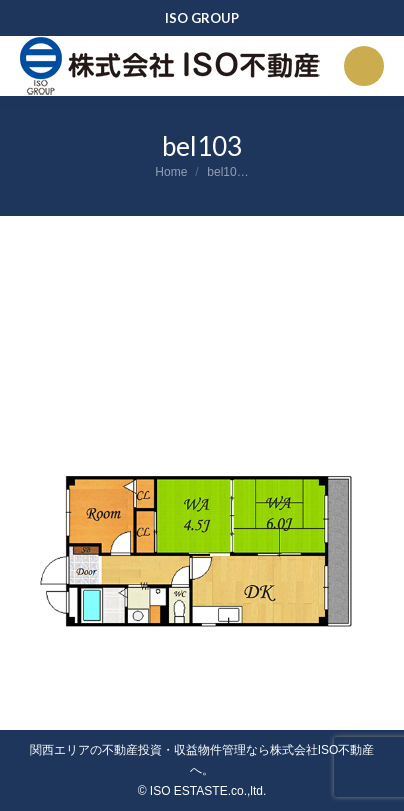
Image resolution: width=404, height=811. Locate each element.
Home (171, 172)
